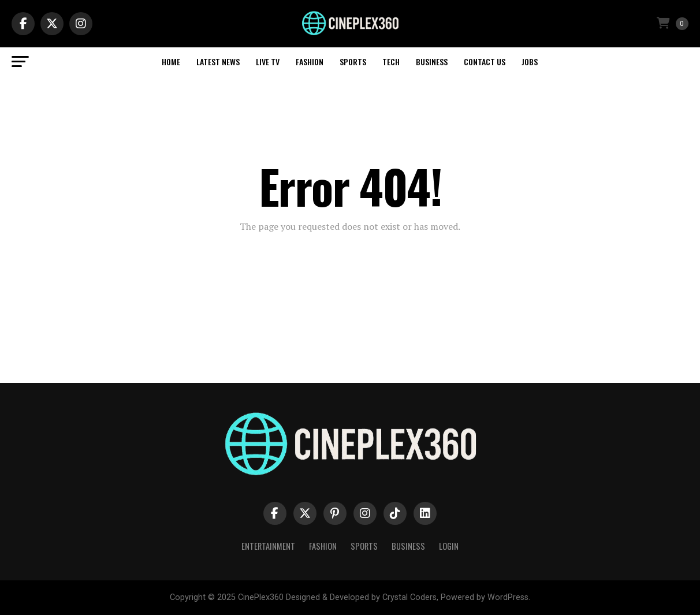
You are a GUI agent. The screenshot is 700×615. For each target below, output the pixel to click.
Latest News (218, 61)
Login (449, 546)
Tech (391, 61)
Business (432, 61)
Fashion (310, 61)
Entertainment (268, 546)
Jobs (530, 61)
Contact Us (485, 61)
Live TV (268, 61)
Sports (353, 61)
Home (171, 61)
